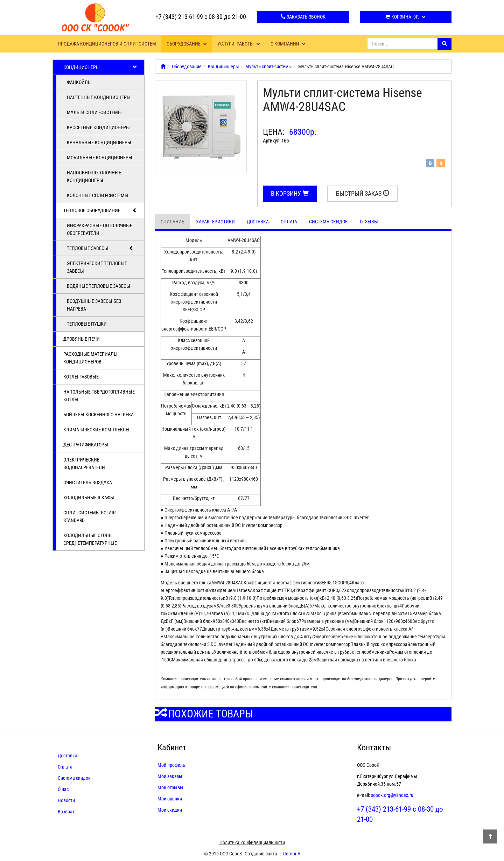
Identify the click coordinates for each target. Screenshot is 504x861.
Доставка (258, 222)
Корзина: (405, 17)
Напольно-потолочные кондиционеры (94, 176)
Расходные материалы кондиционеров (90, 358)
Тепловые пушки (87, 324)
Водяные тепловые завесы (99, 286)
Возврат (66, 812)
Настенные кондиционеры (99, 97)
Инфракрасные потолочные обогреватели (100, 229)
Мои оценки (170, 799)
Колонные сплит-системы (98, 195)
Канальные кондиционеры (99, 143)
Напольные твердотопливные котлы (99, 396)
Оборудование (187, 44)
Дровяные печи (82, 339)
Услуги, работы (239, 44)
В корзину (290, 193)
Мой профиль (171, 765)
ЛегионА (292, 854)
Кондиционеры (100, 67)
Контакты (374, 748)
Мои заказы (170, 776)
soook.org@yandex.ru (392, 795)
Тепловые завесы (100, 248)
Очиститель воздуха (88, 482)
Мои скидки (170, 810)
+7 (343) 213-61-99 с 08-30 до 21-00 (201, 17)
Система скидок (328, 222)
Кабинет (172, 748)
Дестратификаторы (86, 445)
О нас (63, 789)
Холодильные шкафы (89, 498)
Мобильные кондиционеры (100, 158)
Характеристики (215, 222)
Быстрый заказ (363, 193)
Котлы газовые (81, 377)
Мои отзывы (170, 787)
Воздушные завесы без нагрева (94, 305)
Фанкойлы (79, 82)
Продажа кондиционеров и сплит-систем (107, 44)
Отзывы (369, 222)
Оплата (289, 222)
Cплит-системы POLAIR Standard (89, 516)
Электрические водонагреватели (84, 464)
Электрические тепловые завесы (97, 267)
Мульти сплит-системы (94, 112)
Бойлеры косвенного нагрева (99, 415)
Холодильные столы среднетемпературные (90, 539)
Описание (172, 222)
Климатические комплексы (96, 430)
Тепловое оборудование (100, 210)
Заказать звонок (303, 17)
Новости (66, 800)
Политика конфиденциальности (252, 842)
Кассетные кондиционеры (98, 127)
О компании (288, 44)
